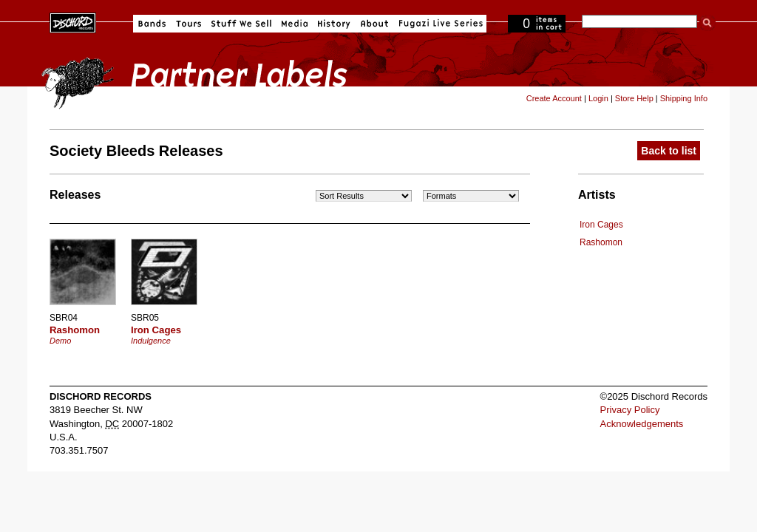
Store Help (634, 98)
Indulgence (151, 341)
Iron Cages (601, 225)
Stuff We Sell (241, 24)
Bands (152, 24)
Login (598, 98)
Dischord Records (73, 21)
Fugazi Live (439, 24)
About (374, 24)
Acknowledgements (642, 424)
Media (295, 24)
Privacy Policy (630, 410)
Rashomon (601, 242)
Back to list (669, 151)
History (334, 24)
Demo (60, 341)
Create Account (554, 98)
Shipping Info (684, 98)
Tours (189, 24)
